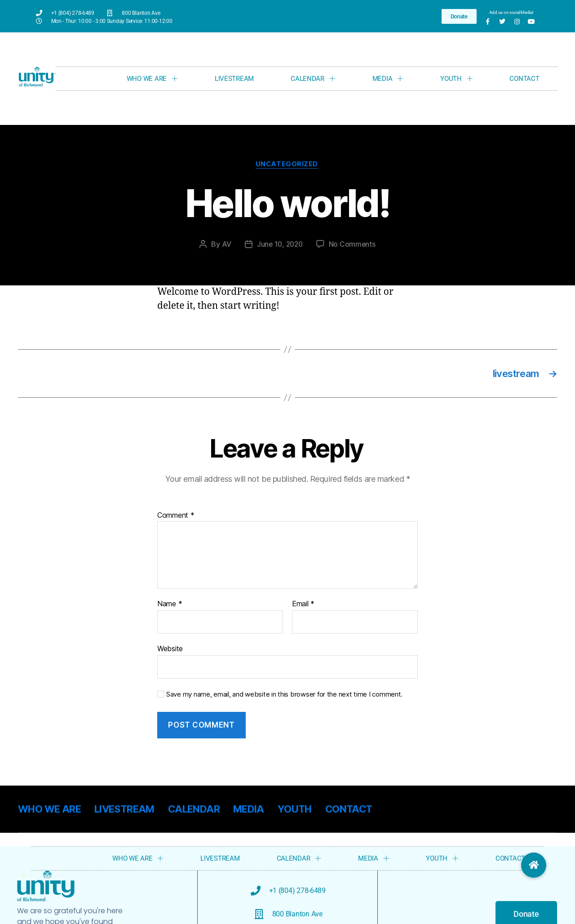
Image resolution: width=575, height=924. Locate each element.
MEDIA (388, 78)
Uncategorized (287, 165)
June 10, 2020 (280, 245)
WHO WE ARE (152, 78)
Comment (176, 517)
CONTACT (524, 79)
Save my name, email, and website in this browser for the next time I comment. (284, 696)
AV (225, 245)
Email (303, 606)
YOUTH (456, 78)
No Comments (353, 245)
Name (170, 606)
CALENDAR (313, 78)
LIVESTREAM (234, 79)
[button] (534, 865)
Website (170, 651)
